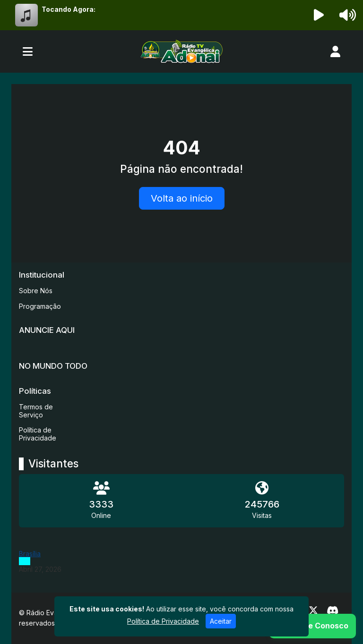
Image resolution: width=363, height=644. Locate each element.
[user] (335, 51)
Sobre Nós (36, 291)
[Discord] (333, 610)
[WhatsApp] (312, 626)
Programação (40, 306)
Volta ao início (182, 198)
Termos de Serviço (36, 411)
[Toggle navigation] (28, 51)
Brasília (30, 554)
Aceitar (221, 621)
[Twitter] (313, 610)
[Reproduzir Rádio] (319, 15)
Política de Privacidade (38, 434)
